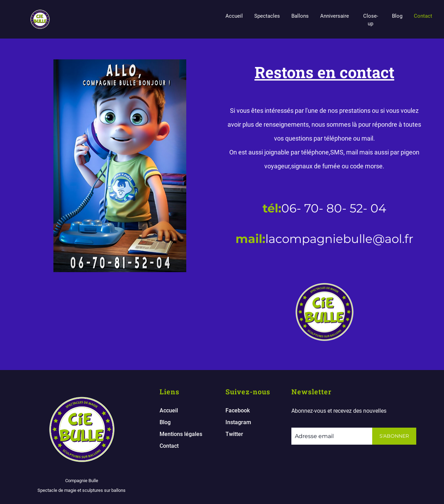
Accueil (234, 16)
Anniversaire (335, 16)
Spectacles (267, 16)
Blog (397, 16)
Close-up (371, 20)
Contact (423, 16)
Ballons (300, 16)
